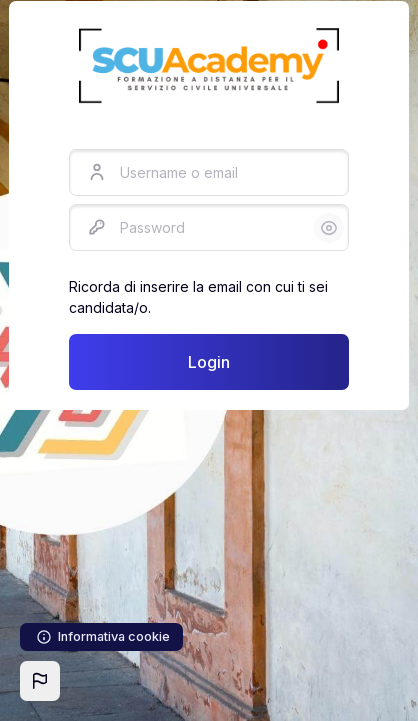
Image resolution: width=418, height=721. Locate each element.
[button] (40, 681)
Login (209, 362)
